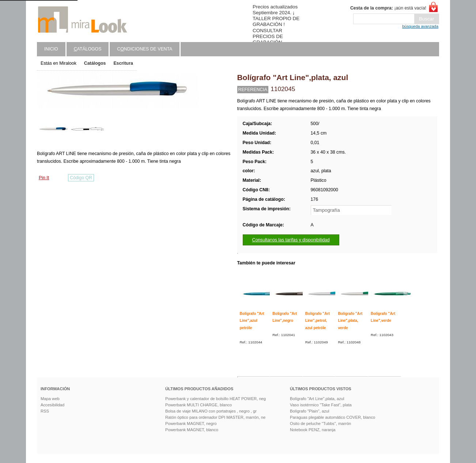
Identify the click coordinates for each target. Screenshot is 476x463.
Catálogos (95, 63)
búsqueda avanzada (420, 26)
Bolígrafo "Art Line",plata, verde (350, 321)
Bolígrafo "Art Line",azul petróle (252, 321)
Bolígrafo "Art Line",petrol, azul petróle (318, 321)
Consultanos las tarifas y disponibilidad (291, 240)
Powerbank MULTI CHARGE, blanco (199, 405)
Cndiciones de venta (145, 49)
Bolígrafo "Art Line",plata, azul (317, 399)
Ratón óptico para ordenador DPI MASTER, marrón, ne (215, 417)
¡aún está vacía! (388, 8)
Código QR (81, 178)
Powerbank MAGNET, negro (191, 424)
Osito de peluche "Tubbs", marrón (320, 424)
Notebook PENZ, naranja (313, 430)
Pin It (44, 178)
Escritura (123, 63)
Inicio (51, 49)
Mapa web (50, 399)
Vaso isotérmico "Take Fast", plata (321, 405)
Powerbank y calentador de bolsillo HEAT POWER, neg (216, 399)
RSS (45, 411)
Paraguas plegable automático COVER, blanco (333, 417)
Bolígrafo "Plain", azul (309, 411)
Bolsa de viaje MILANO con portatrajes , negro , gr (211, 411)
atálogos (88, 49)
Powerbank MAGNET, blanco (192, 430)
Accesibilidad (52, 405)
